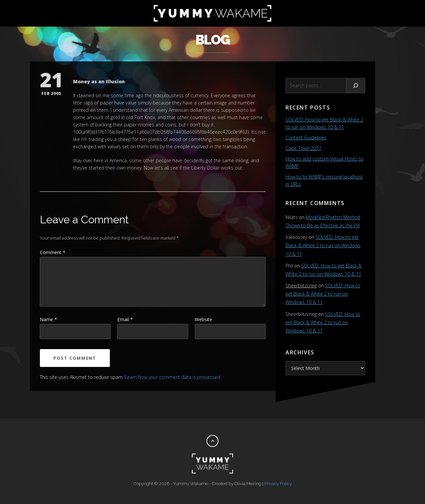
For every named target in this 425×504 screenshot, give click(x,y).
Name (48, 319)
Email (125, 319)
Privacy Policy (278, 484)
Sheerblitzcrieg (301, 286)
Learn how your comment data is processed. (173, 377)
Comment (53, 252)
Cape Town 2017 (303, 148)
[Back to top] (212, 441)
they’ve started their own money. (108, 168)
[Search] (356, 86)
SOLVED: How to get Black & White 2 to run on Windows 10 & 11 (323, 245)
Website (204, 319)
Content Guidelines (306, 138)
